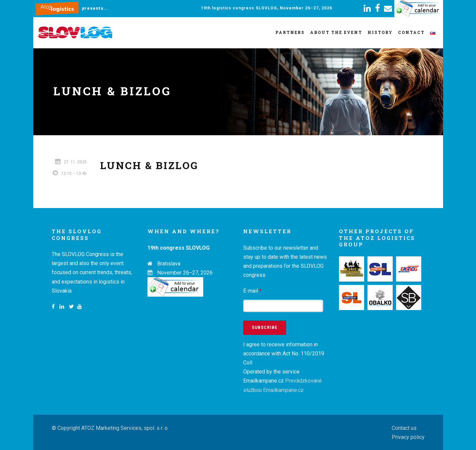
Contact (411, 32)
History (380, 32)
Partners (290, 32)
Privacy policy (408, 437)
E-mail (252, 291)
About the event (336, 32)
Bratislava (169, 264)
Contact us (404, 428)
